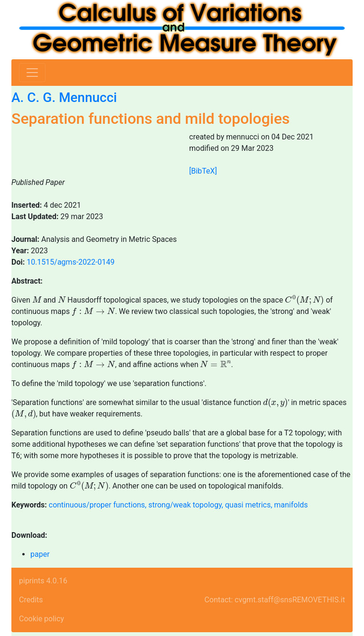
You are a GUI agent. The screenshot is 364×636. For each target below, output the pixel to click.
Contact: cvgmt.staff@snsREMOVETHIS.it (275, 600)
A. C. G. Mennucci (64, 97)
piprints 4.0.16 (43, 581)
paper (40, 554)
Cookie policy (41, 619)
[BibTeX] (203, 171)
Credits (31, 600)
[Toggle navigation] (32, 73)
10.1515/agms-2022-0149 (71, 262)
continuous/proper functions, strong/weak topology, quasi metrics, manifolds (178, 505)
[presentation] (37, 299)
